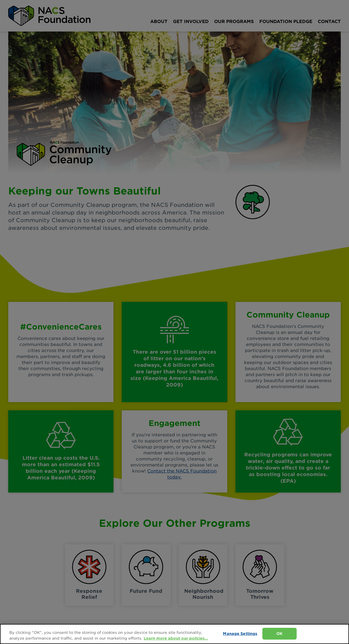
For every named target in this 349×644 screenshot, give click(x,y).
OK (280, 634)
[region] (174, 634)
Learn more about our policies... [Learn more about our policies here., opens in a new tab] (176, 638)
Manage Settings (240, 634)
